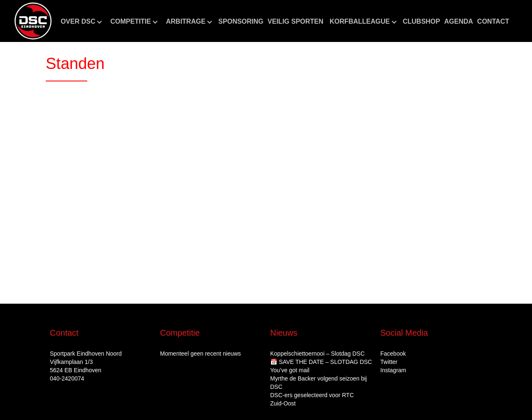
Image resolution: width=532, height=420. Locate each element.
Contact (493, 21)
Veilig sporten (296, 21)
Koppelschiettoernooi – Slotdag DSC (317, 354)
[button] (81, 22)
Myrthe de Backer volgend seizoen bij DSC (319, 383)
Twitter (389, 362)
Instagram (393, 370)
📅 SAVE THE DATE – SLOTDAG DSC (321, 362)
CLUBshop (421, 21)
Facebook (393, 354)
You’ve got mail (290, 370)
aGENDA (459, 21)
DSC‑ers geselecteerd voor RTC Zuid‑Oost (312, 399)
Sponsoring (241, 21)
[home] (33, 21)
